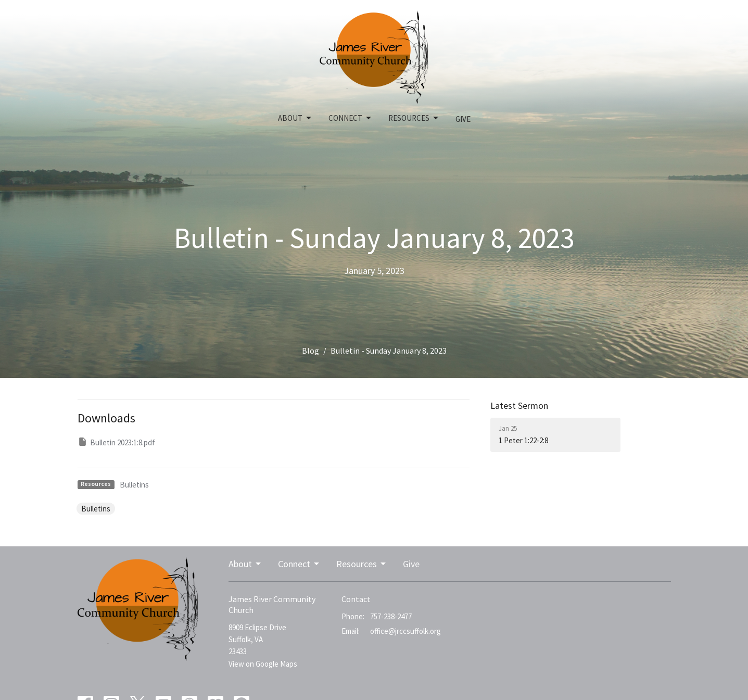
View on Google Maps (263, 664)
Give (463, 119)
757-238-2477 (391, 616)
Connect (351, 118)
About (295, 118)
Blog (310, 351)
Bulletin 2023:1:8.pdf (116, 442)
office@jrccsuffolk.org (405, 631)
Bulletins (134, 485)
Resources (414, 118)
